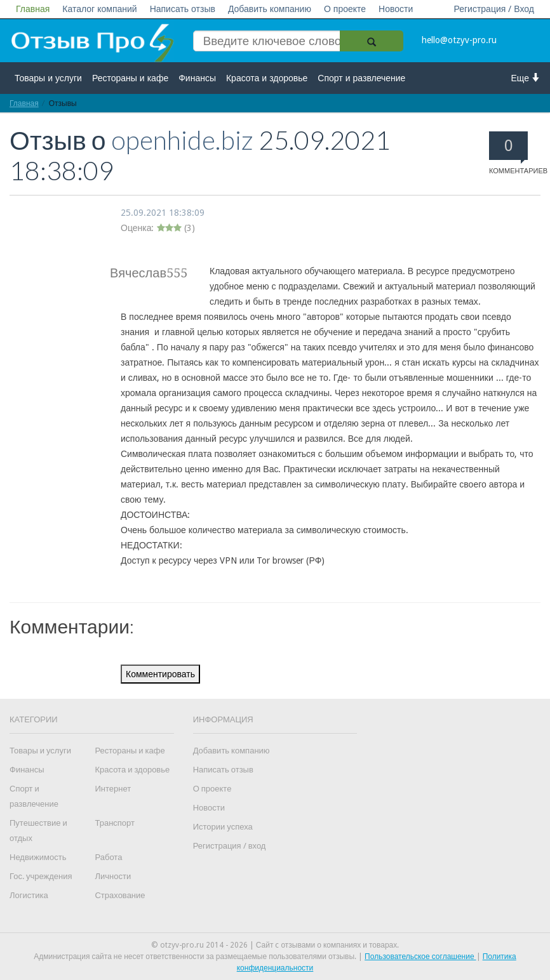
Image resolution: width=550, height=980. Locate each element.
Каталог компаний (99, 9)
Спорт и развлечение (361, 78)
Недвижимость (38, 857)
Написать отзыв (183, 9)
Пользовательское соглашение (420, 957)
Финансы (197, 78)
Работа (108, 857)
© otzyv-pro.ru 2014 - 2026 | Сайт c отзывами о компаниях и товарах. (275, 945)
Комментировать (160, 674)
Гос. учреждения (41, 876)
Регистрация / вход (230, 846)
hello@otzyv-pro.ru (459, 40)
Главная (33, 9)
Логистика (29, 895)
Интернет (113, 789)
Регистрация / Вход (494, 9)
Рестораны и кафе (130, 78)
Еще (526, 78)
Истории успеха (223, 827)
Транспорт (115, 823)
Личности (113, 876)
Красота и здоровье (267, 78)
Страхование (120, 895)
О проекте (345, 9)
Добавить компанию (270, 9)
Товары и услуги (48, 78)
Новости (396, 9)
